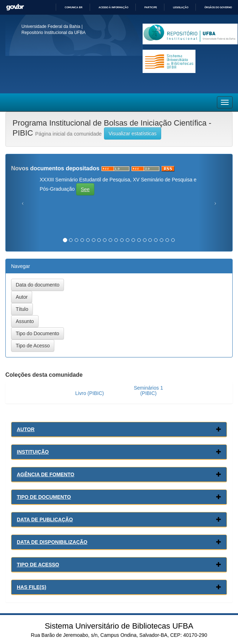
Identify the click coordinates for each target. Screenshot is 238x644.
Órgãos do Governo (218, 7)
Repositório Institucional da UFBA (53, 33)
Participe (151, 7)
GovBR (15, 7)
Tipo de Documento (44, 497)
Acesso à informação (113, 7)
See (85, 189)
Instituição (33, 452)
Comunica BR (74, 7)
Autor (26, 429)
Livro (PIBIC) (90, 393)
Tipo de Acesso (38, 565)
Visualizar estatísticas (133, 133)
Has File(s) (31, 587)
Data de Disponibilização (52, 542)
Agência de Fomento (46, 474)
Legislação (181, 7)
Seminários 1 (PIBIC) (148, 391)
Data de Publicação (45, 519)
